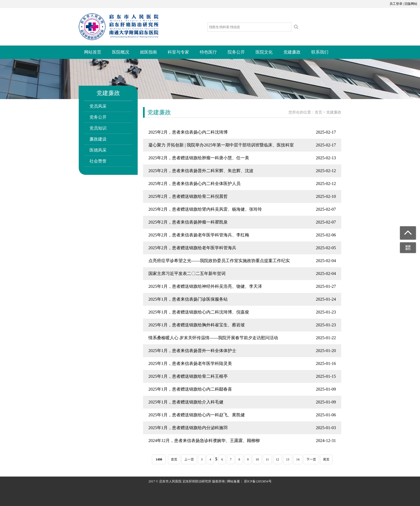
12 (277, 459)
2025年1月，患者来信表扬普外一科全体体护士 (192, 351)
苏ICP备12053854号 (258, 481)
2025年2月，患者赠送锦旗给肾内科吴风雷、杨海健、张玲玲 (205, 209)
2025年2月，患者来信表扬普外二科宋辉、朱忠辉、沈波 (201, 171)
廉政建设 (98, 139)
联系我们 (320, 52)
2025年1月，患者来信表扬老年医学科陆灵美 (190, 363)
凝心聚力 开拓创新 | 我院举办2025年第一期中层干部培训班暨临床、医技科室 (221, 145)
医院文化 (264, 52)
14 (298, 459)
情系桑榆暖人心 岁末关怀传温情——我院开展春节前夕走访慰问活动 (213, 338)
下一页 (311, 459)
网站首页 (93, 52)
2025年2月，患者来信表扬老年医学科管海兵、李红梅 (199, 235)
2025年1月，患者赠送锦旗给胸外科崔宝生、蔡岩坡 (197, 325)
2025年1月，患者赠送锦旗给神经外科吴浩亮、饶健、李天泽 (205, 286)
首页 (318, 112)
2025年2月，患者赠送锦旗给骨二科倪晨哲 (188, 196)
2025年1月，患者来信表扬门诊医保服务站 (188, 299)
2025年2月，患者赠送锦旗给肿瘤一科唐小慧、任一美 (199, 158)
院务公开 (236, 52)
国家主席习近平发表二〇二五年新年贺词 (187, 273)
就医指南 (148, 52)
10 (257, 459)
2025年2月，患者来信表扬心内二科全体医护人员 (194, 184)
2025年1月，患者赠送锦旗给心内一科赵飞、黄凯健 (197, 415)
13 (288, 459)
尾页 (326, 459)
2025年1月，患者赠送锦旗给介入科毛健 (186, 402)
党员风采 (98, 106)
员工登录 (396, 4)
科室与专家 (178, 52)
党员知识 (98, 128)
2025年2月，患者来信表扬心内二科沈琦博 (188, 132)
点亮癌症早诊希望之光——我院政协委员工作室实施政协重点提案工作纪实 (219, 261)
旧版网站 (411, 4)
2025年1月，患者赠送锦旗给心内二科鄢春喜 (190, 389)
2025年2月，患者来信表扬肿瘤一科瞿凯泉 (188, 222)
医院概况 (121, 52)
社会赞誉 (98, 161)
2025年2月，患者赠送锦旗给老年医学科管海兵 (192, 248)
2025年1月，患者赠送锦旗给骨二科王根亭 (188, 376)
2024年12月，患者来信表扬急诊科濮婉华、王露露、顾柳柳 (204, 441)
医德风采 (98, 150)
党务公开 (98, 117)
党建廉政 (292, 52)
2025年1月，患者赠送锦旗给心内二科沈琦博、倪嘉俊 (199, 312)
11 (267, 459)
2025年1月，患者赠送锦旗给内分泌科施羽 (188, 428)
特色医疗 (208, 52)
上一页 (189, 459)
